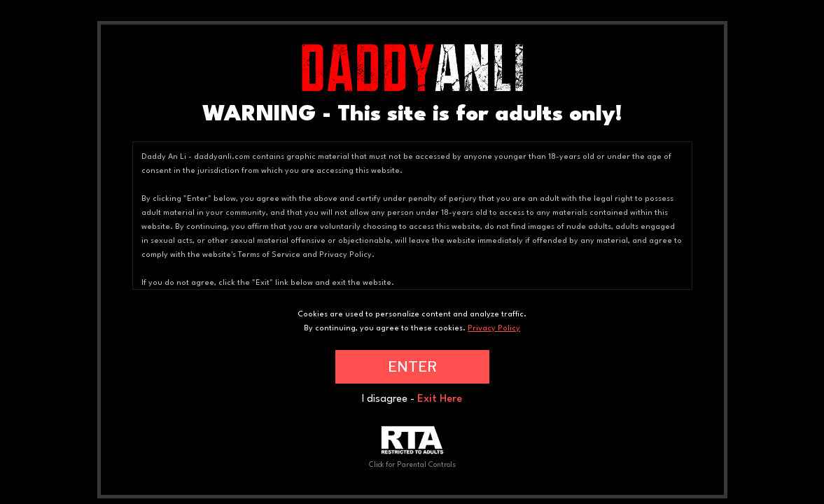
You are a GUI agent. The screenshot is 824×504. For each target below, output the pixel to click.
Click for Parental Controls (412, 447)
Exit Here (440, 399)
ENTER (412, 367)
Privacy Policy (494, 329)
